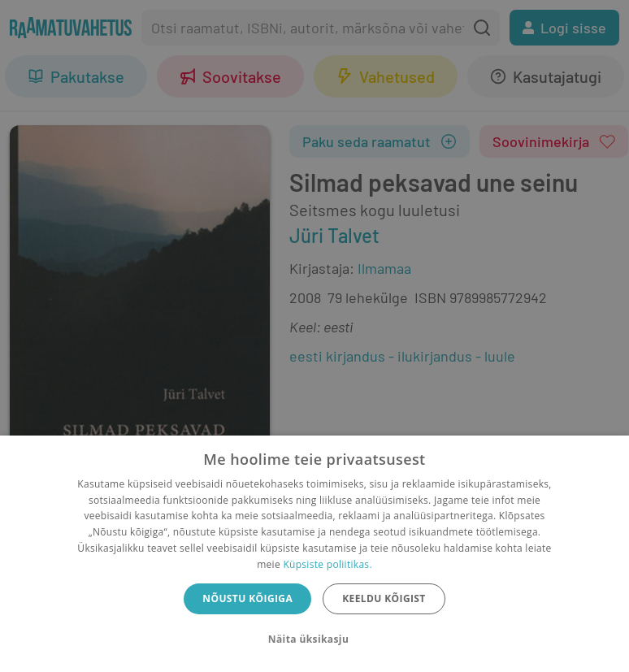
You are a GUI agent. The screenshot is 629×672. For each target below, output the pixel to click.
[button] (314, 639)
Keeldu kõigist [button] (384, 598)
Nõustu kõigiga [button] (247, 598)
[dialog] (314, 554)
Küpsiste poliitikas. (327, 564)
